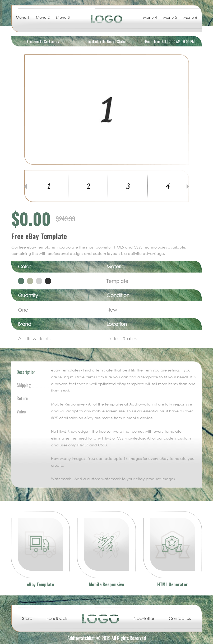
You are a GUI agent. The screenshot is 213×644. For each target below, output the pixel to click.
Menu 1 (23, 17)
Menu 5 (170, 17)
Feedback (57, 618)
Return (22, 398)
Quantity (28, 295)
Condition (118, 295)
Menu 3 (63, 17)
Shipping (24, 385)
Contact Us (180, 618)
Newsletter (144, 618)
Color (24, 266)
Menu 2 (43, 17)
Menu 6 (190, 17)
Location (117, 324)
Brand (25, 324)
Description (26, 372)
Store (27, 618)
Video (21, 412)
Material (116, 266)
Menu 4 (150, 17)
